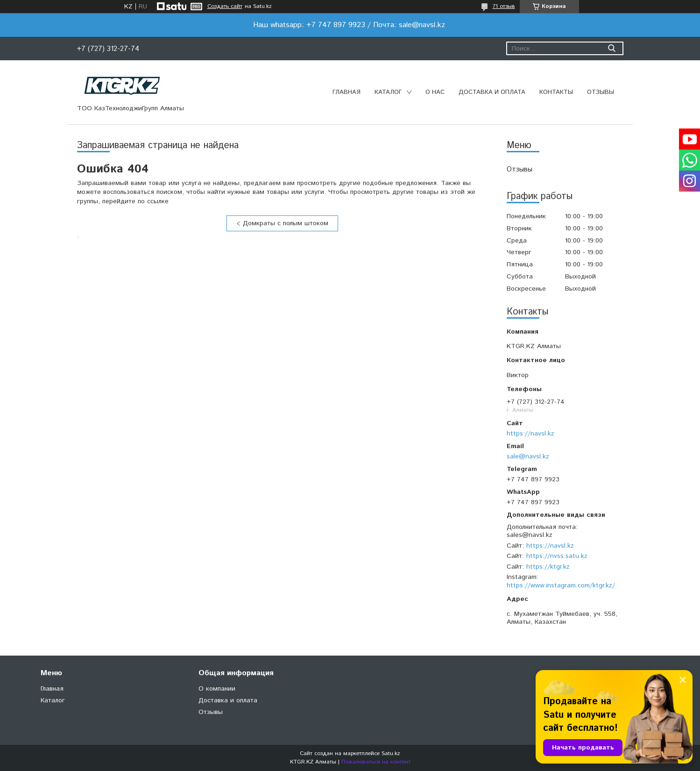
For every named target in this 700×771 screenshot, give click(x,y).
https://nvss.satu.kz (557, 556)
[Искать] (612, 48)
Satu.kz (391, 753)
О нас (435, 92)
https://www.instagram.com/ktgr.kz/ (561, 585)
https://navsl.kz (530, 434)
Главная (346, 92)
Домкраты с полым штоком (286, 223)
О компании (217, 689)
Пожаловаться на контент (376, 762)
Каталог (388, 92)
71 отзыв (504, 6)
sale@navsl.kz (528, 457)
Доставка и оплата (492, 92)
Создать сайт (225, 7)
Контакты (556, 92)
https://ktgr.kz (548, 567)
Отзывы (601, 92)
